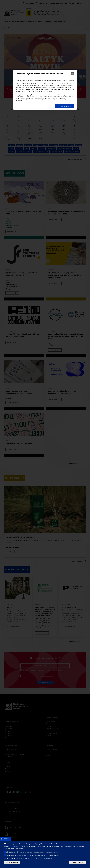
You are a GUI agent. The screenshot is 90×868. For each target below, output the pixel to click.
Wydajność (10, 855)
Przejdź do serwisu (65, 106)
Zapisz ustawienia (12, 863)
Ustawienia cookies (6, 839)
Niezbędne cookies (13, 852)
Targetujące (11, 858)
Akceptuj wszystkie (77, 863)
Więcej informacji (19, 849)
